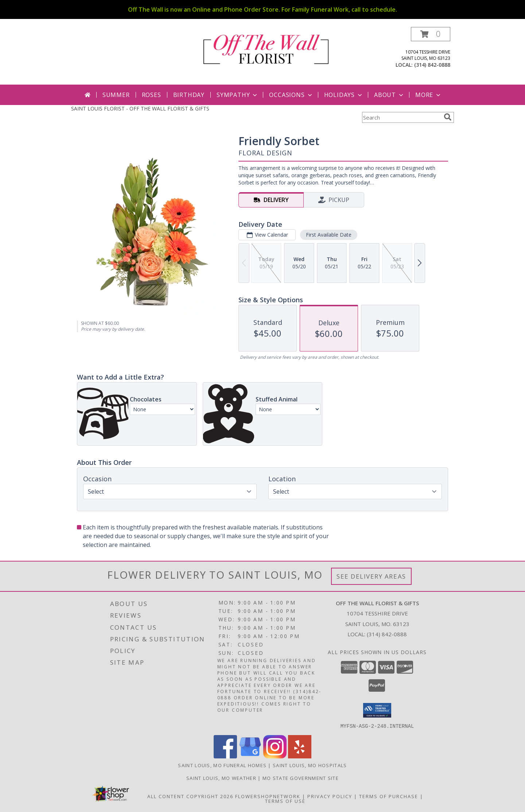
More (429, 95)
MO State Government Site (301, 778)
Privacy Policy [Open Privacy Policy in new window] (330, 796)
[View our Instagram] (275, 756)
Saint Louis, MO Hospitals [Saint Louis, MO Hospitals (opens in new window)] (310, 765)
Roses (151, 95)
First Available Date (329, 235)
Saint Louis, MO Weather (221, 778)
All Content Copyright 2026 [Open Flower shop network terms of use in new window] (190, 796)
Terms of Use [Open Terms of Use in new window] (285, 801)
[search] (448, 117)
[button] (431, 34)
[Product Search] (401, 117)
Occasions (291, 95)
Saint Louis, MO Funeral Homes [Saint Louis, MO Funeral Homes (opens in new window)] (222, 765)
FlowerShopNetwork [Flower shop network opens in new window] (268, 796)
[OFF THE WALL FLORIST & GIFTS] (265, 48)
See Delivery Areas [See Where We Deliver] (371, 576)
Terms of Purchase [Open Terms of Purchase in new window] (389, 796)
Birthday (189, 95)
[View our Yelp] (300, 756)
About (389, 95)
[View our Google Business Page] (250, 756)
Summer (116, 95)
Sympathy (238, 95)
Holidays (344, 95)
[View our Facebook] (225, 756)
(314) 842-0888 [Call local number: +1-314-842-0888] (432, 65)
